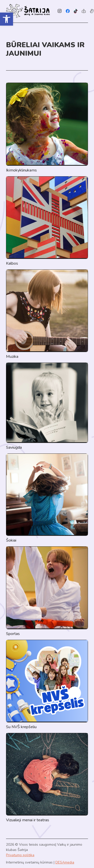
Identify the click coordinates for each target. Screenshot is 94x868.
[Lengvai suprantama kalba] (84, 11)
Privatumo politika (20, 855)
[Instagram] (60, 11)
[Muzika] (47, 314)
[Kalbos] (47, 221)
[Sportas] (47, 592)
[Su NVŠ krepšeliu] (47, 685)
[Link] (28, 11)
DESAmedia (65, 862)
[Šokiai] (47, 498)
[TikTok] (76, 11)
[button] (7, 19)
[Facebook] (68, 11)
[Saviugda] (47, 407)
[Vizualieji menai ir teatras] (47, 778)
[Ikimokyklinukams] (47, 128)
